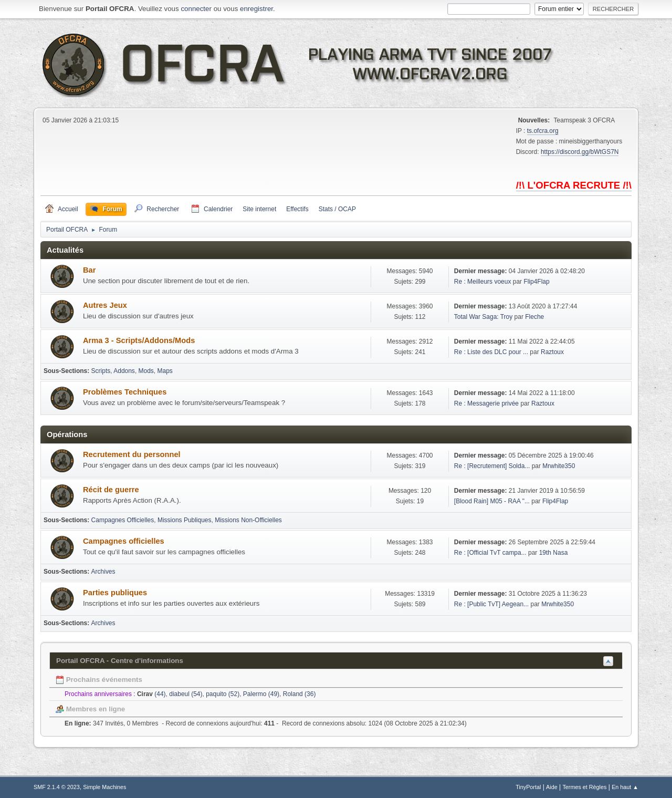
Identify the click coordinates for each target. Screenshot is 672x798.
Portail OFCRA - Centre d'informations (120, 661)
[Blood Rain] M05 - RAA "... (492, 501)
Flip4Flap (536, 282)
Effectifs (297, 209)
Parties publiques (115, 593)
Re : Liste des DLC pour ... (491, 352)
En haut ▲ (625, 787)
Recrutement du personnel (132, 454)
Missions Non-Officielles (248, 520)
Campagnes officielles (124, 541)
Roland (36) (300, 694)
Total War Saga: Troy (483, 317)
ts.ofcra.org (543, 131)
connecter (196, 9)
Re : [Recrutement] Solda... (492, 466)
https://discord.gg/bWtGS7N (580, 152)
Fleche (534, 317)
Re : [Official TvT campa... (490, 553)
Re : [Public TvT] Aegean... (491, 604)
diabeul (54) (186, 694)
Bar (89, 270)
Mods (146, 371)
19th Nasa (554, 553)
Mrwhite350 (559, 466)
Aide (552, 787)
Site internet (259, 209)
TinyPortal (528, 787)
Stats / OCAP (337, 209)
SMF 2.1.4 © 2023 (57, 787)
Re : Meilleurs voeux (483, 282)
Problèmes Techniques (125, 392)
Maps (165, 371)
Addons (124, 371)
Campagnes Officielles (123, 520)
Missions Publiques (185, 520)
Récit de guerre (111, 490)
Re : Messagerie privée (486, 403)
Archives (103, 572)
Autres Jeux (105, 305)
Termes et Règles (584, 787)
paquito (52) (223, 694)
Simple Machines (104, 787)
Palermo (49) (261, 694)
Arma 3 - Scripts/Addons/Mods (139, 340)
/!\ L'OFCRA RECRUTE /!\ (574, 185)
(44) (151, 694)
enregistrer (256, 9)
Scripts (101, 371)
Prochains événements (99, 680)
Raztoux (552, 352)
